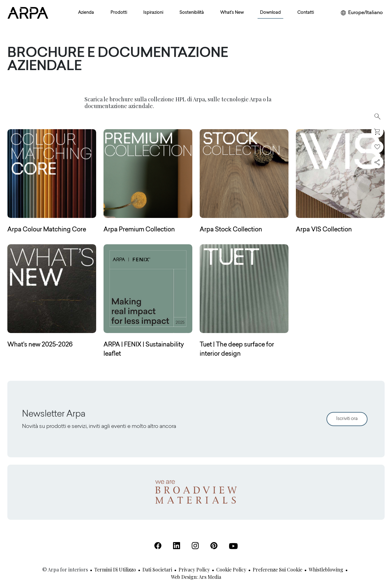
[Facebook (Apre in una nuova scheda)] (158, 546)
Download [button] (270, 13)
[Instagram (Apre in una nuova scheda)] (195, 546)
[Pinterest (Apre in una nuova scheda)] (214, 546)
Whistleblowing (326, 569)
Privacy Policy (194, 569)
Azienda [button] (86, 13)
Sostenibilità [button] (192, 13)
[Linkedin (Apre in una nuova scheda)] (177, 546)
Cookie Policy (231, 569)
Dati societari (157, 569)
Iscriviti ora (347, 419)
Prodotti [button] (119, 13)
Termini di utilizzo (115, 569)
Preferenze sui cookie (277, 569)
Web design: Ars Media (196, 577)
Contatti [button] (306, 13)
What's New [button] (232, 13)
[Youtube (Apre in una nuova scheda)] (233, 546)
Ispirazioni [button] (153, 13)
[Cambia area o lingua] (362, 13)
